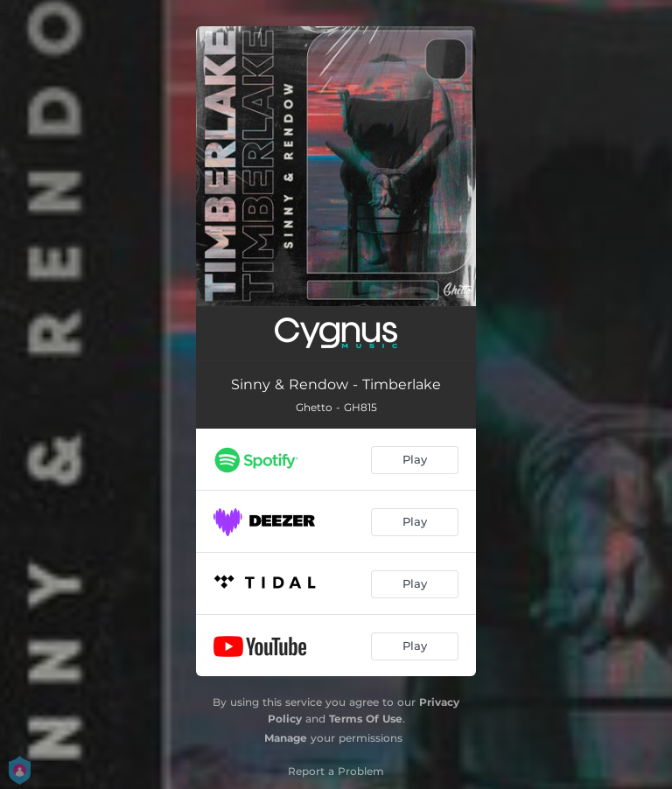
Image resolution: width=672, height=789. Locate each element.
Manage (286, 738)
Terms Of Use (366, 719)
